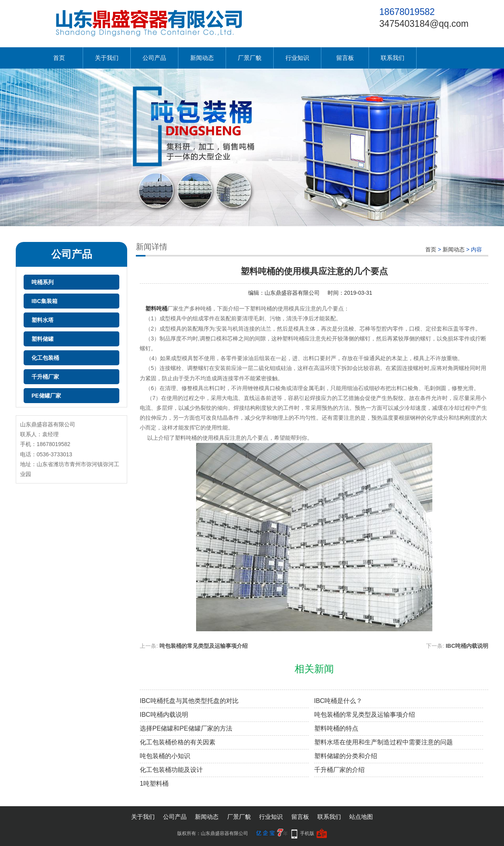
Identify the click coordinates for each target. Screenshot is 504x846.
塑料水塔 (43, 320)
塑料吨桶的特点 (336, 728)
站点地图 (361, 817)
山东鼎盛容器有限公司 (292, 293)
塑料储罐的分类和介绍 (346, 756)
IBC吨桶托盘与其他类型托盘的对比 (189, 701)
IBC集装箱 (44, 301)
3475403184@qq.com (424, 24)
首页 (59, 58)
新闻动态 (202, 58)
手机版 (307, 833)
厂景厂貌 (250, 58)
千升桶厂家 (45, 377)
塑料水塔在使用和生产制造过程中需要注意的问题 (384, 742)
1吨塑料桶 (154, 784)
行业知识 (297, 58)
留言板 (345, 58)
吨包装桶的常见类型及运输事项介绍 (204, 646)
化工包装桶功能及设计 (171, 770)
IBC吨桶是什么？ (338, 701)
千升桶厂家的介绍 (339, 770)
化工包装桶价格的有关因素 (178, 742)
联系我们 (393, 58)
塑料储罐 (43, 339)
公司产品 (154, 58)
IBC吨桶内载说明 (467, 646)
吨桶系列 (43, 282)
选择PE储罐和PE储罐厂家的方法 (186, 728)
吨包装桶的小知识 (165, 756)
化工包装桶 (45, 358)
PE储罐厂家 (46, 396)
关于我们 (107, 58)
